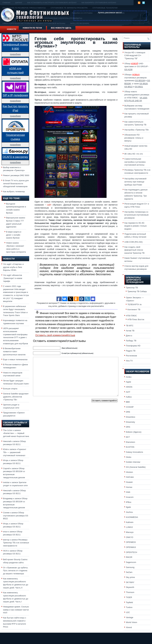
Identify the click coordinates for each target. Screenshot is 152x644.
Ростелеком (131, 356)
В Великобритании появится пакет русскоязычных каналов (14, 351)
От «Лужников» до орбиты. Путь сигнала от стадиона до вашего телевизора (16, 571)
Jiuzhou (129, 512)
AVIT (128, 392)
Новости (12, 29)
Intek (128, 492)
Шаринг (19, 3)
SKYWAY (130, 582)
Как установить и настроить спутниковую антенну (52, 3)
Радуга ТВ (131, 351)
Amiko (129, 377)
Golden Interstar (133, 462)
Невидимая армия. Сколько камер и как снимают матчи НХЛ (16, 610)
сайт (49, 205)
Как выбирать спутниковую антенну (99, 3)
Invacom (130, 497)
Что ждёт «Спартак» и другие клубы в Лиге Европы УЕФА (13, 267)
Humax (129, 487)
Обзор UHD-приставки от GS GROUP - (137, 67)
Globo (129, 457)
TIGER (129, 597)
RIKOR (129, 557)
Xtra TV (129, 361)
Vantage (130, 617)
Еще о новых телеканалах (15, 359)
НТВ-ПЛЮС (131, 316)
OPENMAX (131, 547)
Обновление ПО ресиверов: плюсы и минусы (134, 138)
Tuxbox (129, 607)
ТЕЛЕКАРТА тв (134, 304)
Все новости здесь (61, 28)
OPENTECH (132, 552)
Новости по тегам (32, 28)
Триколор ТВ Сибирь (137, 291)
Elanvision (131, 442)
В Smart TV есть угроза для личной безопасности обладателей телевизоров (16, 183)
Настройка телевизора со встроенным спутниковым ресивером (136, 215)
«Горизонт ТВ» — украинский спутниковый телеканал (15, 452)
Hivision (129, 472)
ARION (129, 387)
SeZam (129, 572)
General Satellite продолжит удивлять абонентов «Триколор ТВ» (16, 397)
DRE (128, 412)
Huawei (129, 482)
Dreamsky (130, 422)
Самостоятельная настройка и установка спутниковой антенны (135, 162)
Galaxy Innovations (134, 452)
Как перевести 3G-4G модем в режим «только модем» (135, 226)
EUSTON (130, 447)
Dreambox (131, 417)
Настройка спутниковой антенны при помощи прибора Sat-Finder (135, 182)
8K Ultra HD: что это (134, 154)
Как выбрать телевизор (14, 191)
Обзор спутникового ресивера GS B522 (16, 516)
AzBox (129, 397)
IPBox (129, 502)
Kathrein (130, 522)
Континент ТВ (134, 310)
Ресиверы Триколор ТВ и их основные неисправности (16, 543)
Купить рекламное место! (110, 12)
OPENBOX (131, 542)
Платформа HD (133, 346)
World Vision (132, 622)
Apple (129, 382)
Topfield (129, 602)
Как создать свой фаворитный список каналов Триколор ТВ (134, 250)
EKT (128, 437)
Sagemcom (131, 562)
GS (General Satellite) (136, 467)
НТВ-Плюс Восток (136, 319)
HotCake (130, 477)
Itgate (128, 507)
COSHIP (130, 407)
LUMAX (129, 527)
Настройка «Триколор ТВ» (137, 130)
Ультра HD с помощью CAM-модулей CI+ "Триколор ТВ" (135, 55)
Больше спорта (10, 389)
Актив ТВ (130, 331)
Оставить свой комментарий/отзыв (55, 335)
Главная (6, 3)
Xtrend (129, 627)
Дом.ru (129, 336)
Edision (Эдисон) (134, 432)
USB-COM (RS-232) (133, 242)
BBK (128, 402)
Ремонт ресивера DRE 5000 (16, 175)
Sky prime (130, 577)
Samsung (130, 567)
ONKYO (130, 537)
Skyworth (130, 587)
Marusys (130, 532)
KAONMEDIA (132, 517)
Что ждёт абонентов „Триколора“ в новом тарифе (13, 278)
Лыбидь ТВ (131, 341)
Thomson (130, 592)
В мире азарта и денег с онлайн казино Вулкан (14, 235)
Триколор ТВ (132, 288)
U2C (128, 612)
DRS (128, 427)
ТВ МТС (130, 326)
